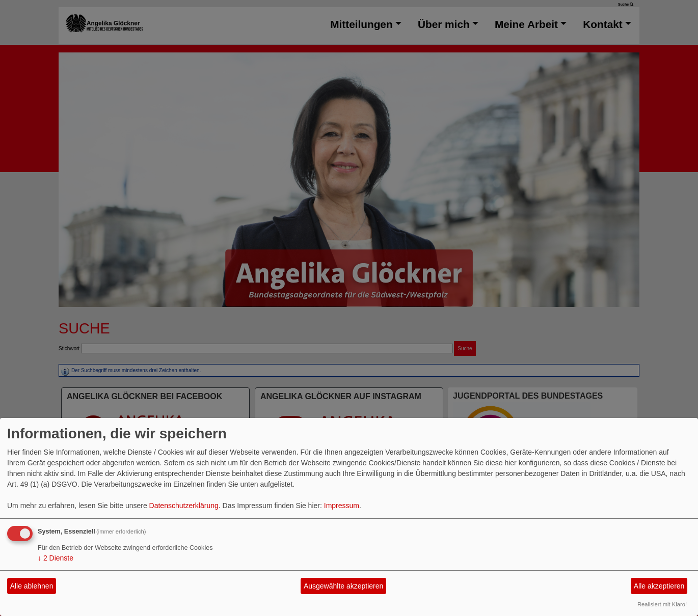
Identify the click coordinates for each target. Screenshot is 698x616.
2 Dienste (56, 558)
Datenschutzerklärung (184, 506)
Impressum (342, 506)
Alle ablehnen (32, 586)
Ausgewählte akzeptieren (343, 586)
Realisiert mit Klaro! (662, 604)
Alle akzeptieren (659, 586)
